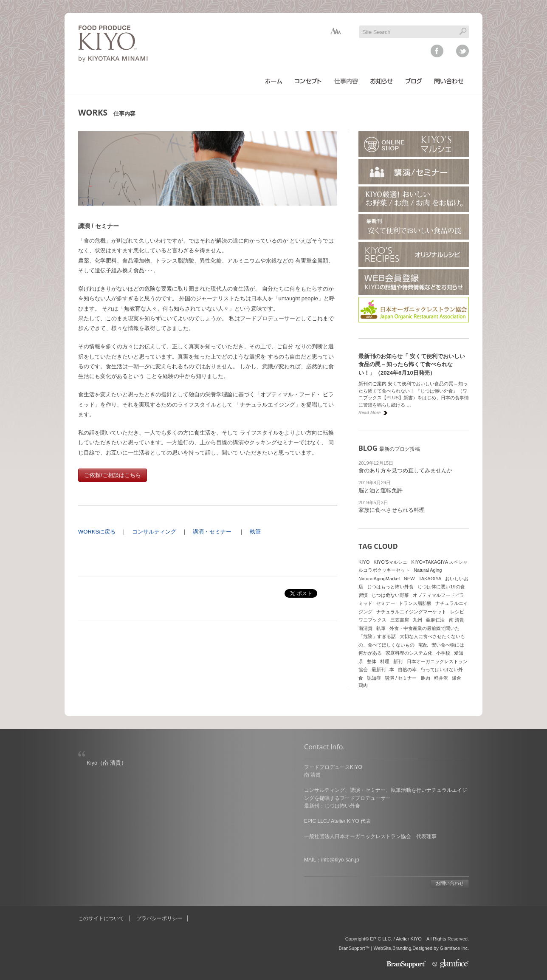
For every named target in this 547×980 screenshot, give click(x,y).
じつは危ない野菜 (390, 595)
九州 (417, 620)
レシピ (457, 612)
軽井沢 (441, 678)
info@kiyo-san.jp (340, 860)
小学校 (443, 653)
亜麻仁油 (435, 620)
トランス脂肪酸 (415, 603)
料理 (385, 661)
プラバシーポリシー (159, 918)
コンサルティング (154, 532)
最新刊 (379, 669)
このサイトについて (101, 918)
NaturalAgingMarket (379, 579)
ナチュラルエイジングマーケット (411, 612)
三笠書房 (400, 620)
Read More (369, 413)
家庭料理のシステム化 (409, 653)
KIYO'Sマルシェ (391, 562)
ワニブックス (372, 620)
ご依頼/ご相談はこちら (113, 475)
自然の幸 (407, 669)
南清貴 (365, 628)
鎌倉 (457, 678)
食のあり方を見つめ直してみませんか (405, 470)
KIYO (364, 562)
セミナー (386, 603)
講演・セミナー (212, 532)
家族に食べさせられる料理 (392, 510)
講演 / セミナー (401, 678)
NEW (409, 579)
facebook (437, 51)
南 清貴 (457, 620)
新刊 (398, 661)
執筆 (255, 532)
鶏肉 (363, 685)
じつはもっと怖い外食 (390, 587)
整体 (372, 661)
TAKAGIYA (430, 579)
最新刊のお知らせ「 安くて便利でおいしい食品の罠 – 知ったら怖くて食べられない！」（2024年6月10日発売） (412, 364)
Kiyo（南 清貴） (107, 763)
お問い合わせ (450, 883)
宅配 (423, 645)
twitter (462, 51)
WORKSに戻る (97, 532)
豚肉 (426, 678)
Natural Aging (428, 570)
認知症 (374, 678)
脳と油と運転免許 (381, 490)
